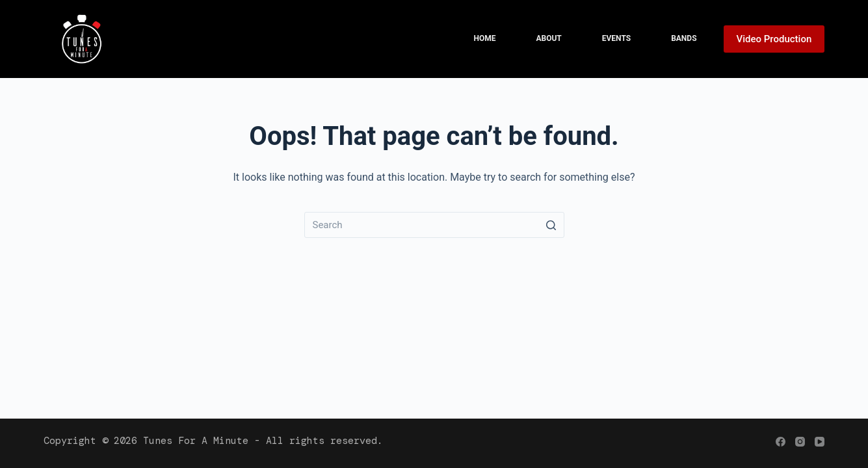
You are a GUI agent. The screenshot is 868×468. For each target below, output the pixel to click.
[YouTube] (820, 442)
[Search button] (551, 225)
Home (484, 38)
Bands (684, 38)
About (548, 38)
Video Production (774, 39)
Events (616, 38)
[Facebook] (781, 442)
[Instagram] (800, 442)
